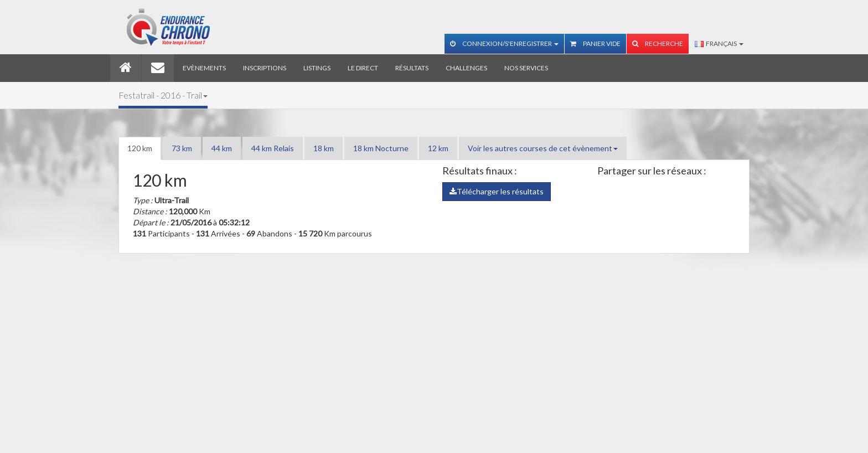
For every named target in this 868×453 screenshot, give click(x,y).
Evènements (204, 68)
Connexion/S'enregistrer (504, 43)
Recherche (658, 43)
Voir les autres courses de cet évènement (543, 148)
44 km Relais (273, 148)
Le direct (363, 68)
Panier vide (595, 43)
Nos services (526, 68)
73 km (182, 148)
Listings (317, 68)
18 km (324, 148)
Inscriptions (265, 68)
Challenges (466, 68)
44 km (222, 148)
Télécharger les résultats (497, 191)
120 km (140, 148)
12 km (438, 148)
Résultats (412, 68)
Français (719, 43)
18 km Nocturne (381, 148)
